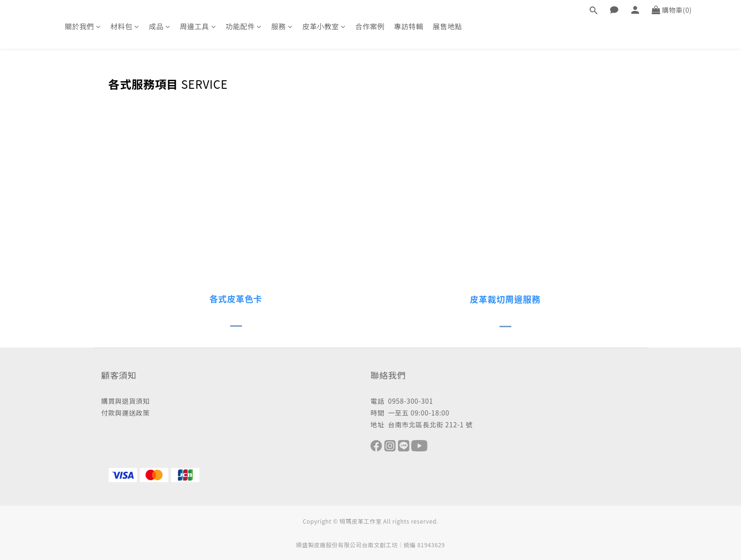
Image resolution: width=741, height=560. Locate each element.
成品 (160, 26)
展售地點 (448, 26)
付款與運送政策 (125, 413)
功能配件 (244, 26)
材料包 (125, 26)
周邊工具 (198, 26)
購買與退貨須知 (125, 401)
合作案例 (370, 26)
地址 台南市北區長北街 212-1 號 (422, 424)
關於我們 (83, 26)
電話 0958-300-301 (402, 401)
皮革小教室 (324, 26)
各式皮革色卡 (236, 298)
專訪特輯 (409, 26)
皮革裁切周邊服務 (505, 299)
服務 (282, 26)
